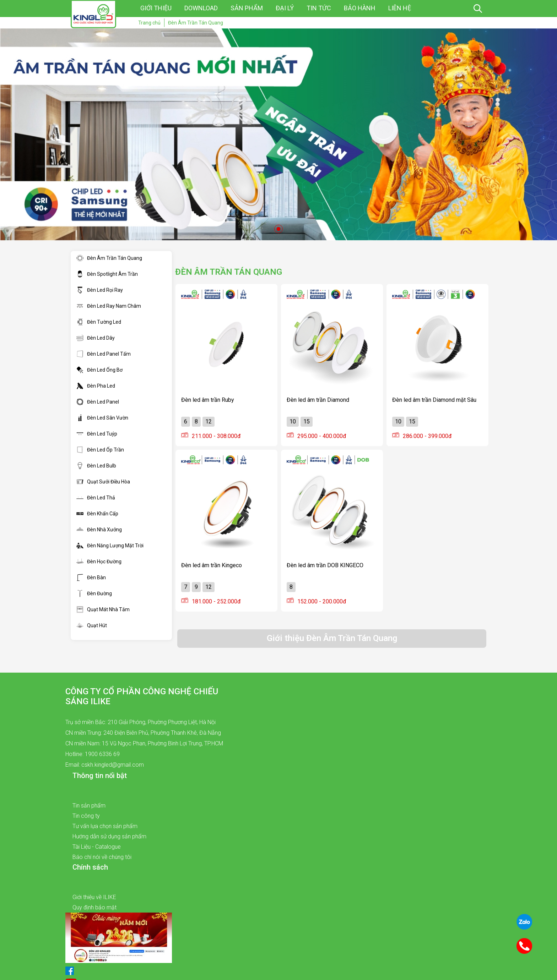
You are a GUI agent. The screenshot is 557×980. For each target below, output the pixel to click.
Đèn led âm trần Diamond (318, 400)
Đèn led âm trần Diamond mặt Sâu (434, 400)
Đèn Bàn (91, 577)
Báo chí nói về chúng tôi (102, 857)
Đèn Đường (94, 593)
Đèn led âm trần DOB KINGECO (325, 565)
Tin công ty (86, 816)
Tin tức (319, 8)
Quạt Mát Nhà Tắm (103, 609)
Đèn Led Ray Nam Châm (109, 306)
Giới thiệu (156, 8)
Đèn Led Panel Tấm (104, 354)
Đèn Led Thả (96, 498)
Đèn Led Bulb (96, 466)
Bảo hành (360, 8)
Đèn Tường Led (99, 322)
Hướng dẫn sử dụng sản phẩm (109, 836)
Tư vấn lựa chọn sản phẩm (105, 826)
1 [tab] (278, 229)
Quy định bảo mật (94, 907)
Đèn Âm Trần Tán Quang (109, 258)
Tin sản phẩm (89, 806)
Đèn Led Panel (98, 402)
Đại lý (285, 8)
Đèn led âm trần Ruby (208, 400)
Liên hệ (400, 8)
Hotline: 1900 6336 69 (93, 754)
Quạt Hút (92, 625)
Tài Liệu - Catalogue (97, 847)
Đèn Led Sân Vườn (102, 418)
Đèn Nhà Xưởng (99, 530)
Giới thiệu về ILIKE (94, 897)
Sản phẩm (247, 8)
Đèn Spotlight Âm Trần (107, 274)
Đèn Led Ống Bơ (99, 370)
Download (201, 8)
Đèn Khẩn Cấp (97, 514)
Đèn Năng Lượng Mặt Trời (110, 546)
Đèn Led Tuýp (97, 434)
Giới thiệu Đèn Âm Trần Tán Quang (332, 638)
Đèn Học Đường (99, 562)
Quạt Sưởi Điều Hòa (103, 482)
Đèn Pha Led (96, 386)
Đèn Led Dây (96, 338)
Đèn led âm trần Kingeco (212, 565)
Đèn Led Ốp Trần (100, 450)
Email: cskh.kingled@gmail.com (105, 765)
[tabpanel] (278, 134)
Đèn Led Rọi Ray (100, 290)
